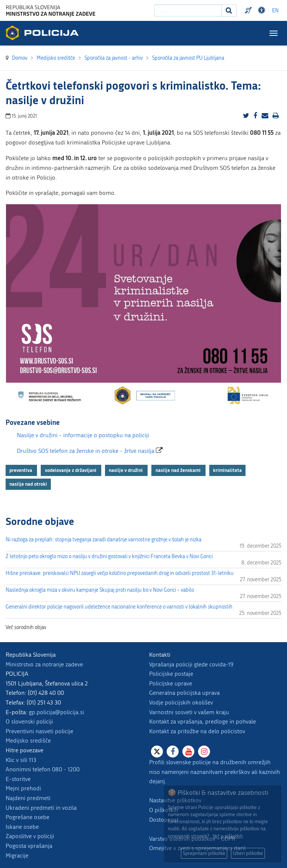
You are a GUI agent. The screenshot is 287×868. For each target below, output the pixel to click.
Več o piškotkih (228, 836)
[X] (157, 752)
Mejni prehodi (23, 788)
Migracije (17, 855)
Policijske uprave (171, 683)
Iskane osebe (22, 827)
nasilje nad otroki (28, 484)
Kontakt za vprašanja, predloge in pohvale (203, 721)
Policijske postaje (171, 674)
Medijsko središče (28, 741)
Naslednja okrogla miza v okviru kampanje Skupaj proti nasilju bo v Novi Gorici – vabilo (100, 590)
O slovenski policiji (29, 721)
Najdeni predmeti (28, 798)
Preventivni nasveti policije (39, 731)
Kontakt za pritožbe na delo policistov (197, 731)
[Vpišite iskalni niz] (188, 10)
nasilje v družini (126, 470)
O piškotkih (164, 810)
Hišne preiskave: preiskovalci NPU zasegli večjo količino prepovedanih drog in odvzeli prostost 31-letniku (120, 573)
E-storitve (18, 779)
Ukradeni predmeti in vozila (41, 808)
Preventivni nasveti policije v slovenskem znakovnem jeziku (249, 10)
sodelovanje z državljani (71, 470)
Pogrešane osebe (27, 817)
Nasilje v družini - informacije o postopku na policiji (83, 435)
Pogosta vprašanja (29, 846)
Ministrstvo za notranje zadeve (44, 664)
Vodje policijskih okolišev (181, 702)
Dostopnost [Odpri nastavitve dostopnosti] (263, 10)
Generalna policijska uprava (184, 693)
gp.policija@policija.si (56, 712)
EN (275, 11)
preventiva (21, 470)
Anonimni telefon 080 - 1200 (43, 769)
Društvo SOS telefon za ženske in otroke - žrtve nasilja (86, 451)
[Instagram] (204, 752)
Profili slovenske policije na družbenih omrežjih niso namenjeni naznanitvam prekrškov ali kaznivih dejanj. (215, 772)
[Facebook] (173, 752)
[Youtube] (188, 752)
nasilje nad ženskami (179, 470)
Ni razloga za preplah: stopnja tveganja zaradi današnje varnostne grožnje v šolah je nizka (104, 540)
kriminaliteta (227, 470)
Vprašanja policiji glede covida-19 (191, 664)
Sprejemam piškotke (204, 853)
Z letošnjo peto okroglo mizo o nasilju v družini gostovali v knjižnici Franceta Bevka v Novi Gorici (109, 556)
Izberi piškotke (248, 853)
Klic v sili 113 (21, 760)
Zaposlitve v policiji (30, 836)
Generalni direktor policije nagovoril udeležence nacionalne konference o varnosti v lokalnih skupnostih (119, 607)
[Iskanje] (229, 10)
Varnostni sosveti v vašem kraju (189, 712)
